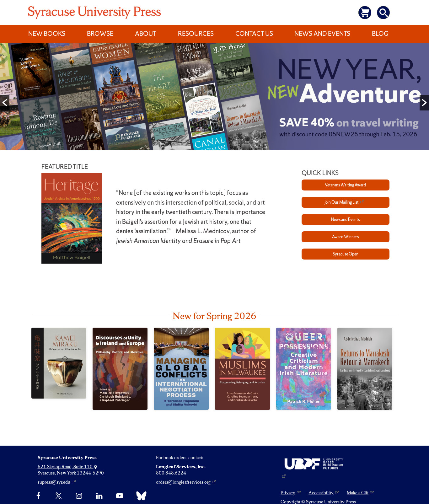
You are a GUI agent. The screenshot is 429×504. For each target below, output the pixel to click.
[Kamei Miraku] (59, 363)
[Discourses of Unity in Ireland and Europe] (120, 369)
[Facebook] (38, 496)
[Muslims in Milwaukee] (242, 369)
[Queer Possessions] (304, 369)
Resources (196, 34)
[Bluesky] (140, 496)
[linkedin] (99, 496)
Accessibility (321, 493)
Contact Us (254, 34)
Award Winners (345, 237)
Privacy (288, 493)
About (146, 34)
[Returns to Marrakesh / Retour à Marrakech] (365, 369)
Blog (380, 34)
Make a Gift (358, 493)
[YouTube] (120, 496)
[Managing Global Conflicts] (181, 369)
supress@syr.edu (54, 482)
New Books (47, 34)
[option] (214, 98)
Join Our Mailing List (342, 202)
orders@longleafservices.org (183, 482)
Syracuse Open (346, 254)
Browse (100, 34)
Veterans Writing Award (345, 185)
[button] (5, 103)
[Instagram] (79, 496)
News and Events (322, 34)
